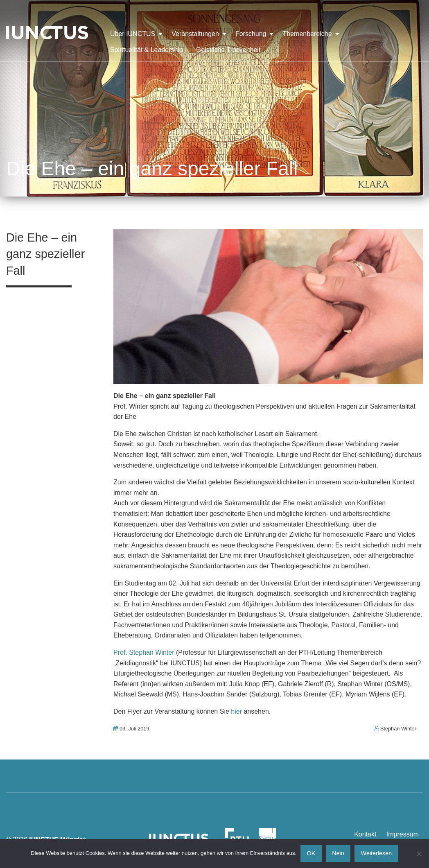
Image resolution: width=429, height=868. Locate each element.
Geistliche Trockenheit (228, 50)
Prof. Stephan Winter (144, 652)
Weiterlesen (377, 853)
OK (311, 853)
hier (236, 711)
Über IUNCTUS (133, 34)
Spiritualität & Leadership (147, 50)
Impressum (403, 834)
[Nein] (419, 854)
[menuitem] (134, 34)
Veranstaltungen (195, 34)
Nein (338, 853)
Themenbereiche (307, 34)
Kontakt (365, 834)
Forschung (251, 34)
